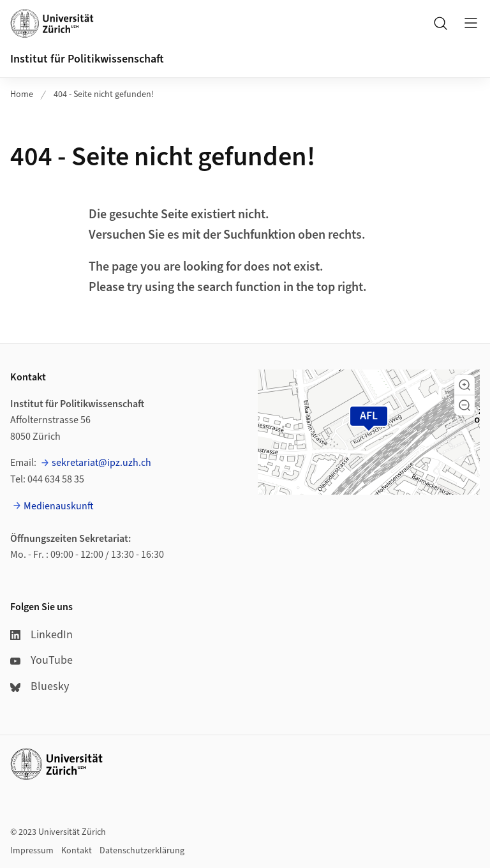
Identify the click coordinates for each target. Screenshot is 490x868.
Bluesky (40, 686)
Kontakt (77, 851)
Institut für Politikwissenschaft (87, 59)
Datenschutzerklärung (142, 851)
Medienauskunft (59, 506)
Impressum (32, 851)
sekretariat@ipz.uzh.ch (101, 463)
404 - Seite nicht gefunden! (104, 94)
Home (22, 94)
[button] (464, 385)
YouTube (41, 660)
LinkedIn (41, 635)
